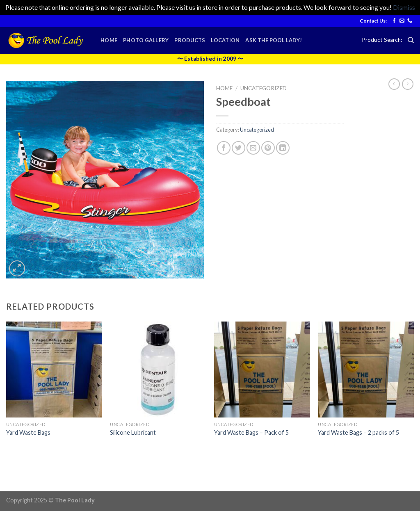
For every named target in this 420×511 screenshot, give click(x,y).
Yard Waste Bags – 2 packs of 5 (358, 432)
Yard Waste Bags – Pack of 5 (251, 432)
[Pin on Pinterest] (268, 148)
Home (109, 40)
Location (225, 40)
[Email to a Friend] (253, 148)
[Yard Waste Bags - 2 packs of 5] (366, 370)
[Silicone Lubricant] (158, 370)
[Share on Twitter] (239, 148)
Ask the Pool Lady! (274, 40)
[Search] (411, 40)
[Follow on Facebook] (394, 21)
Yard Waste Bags (28, 432)
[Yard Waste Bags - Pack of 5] (262, 370)
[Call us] (410, 21)
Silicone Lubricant (133, 432)
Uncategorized (264, 88)
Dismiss (404, 7)
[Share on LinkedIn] (283, 148)
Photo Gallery (146, 40)
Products (190, 40)
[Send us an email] (402, 21)
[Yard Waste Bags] (54, 370)
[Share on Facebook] (224, 148)
